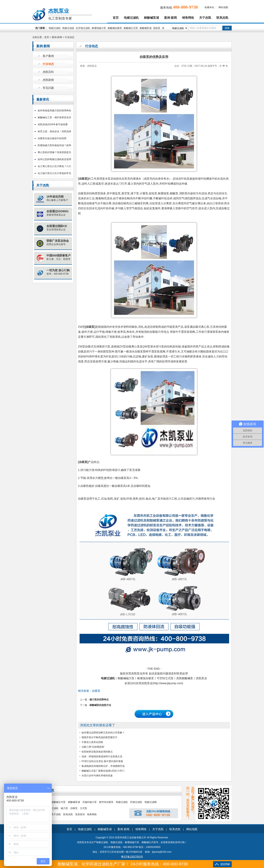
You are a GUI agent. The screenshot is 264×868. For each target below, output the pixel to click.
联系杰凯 (222, 18)
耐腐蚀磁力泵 (99, 28)
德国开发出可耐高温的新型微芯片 (99, 737)
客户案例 (48, 56)
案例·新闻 (170, 18)
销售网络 (188, 18)
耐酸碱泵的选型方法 (100, 705)
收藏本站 (209, 7)
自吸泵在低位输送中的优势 (52, 138)
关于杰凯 (205, 18)
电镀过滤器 (68, 28)
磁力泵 (64, 808)
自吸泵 (83, 179)
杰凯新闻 (48, 80)
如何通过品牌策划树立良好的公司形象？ (103, 733)
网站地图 (223, 7)
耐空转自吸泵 (106, 802)
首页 (116, 18)
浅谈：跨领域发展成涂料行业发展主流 (102, 756)
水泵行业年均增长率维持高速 (97, 776)
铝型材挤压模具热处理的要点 (97, 752)
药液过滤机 (136, 802)
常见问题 (48, 88)
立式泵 (84, 808)
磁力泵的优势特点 (99, 700)
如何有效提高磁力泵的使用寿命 (54, 111)
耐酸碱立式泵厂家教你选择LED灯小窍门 (103, 771)
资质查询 (80, 814)
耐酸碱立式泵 (131, 28)
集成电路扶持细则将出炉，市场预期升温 (103, 766)
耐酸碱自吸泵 (115, 28)
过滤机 (55, 808)
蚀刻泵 (157, 28)
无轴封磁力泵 (90, 802)
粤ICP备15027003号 (132, 857)
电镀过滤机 (131, 18)
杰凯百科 (48, 72)
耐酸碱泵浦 (151, 18)
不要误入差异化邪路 (92, 742)
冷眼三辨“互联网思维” (93, 747)
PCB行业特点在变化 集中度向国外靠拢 (102, 761)
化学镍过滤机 (83, 28)
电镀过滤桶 (151, 802)
